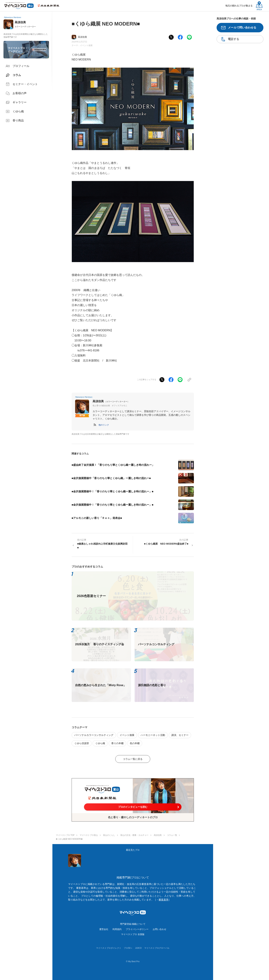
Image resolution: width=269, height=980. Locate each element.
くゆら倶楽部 (82, 743)
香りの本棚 (117, 743)
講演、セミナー (180, 735)
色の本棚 (135, 743)
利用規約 (117, 929)
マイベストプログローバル (157, 948)
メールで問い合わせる (242, 28)
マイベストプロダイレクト (109, 948)
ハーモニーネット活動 (153, 735)
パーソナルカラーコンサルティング (94, 735)
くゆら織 (100, 743)
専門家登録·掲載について (133, 924)
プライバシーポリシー (137, 929)
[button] (104, 425)
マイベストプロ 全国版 (133, 934)
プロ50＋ (128, 948)
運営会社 (104, 929)
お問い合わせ (159, 929)
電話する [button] (233, 39)
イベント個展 (86, 45)
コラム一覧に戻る (133, 759)
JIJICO (138, 948)
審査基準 (163, 900)
